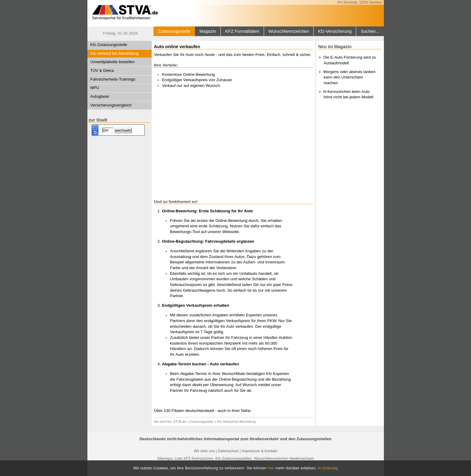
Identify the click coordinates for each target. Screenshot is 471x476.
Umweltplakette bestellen (113, 62)
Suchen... (370, 31)
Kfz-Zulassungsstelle (109, 45)
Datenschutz (228, 451)
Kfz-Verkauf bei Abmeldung (115, 53)
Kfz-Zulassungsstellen (234, 459)
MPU (95, 88)
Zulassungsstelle (174, 31)
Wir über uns (204, 451)
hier (271, 468)
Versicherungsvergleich (111, 105)
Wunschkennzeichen (289, 31)
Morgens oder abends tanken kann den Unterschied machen (349, 77)
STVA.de (180, 422)
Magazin (208, 31)
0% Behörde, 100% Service (359, 2)
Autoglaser (100, 96)
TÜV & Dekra (102, 71)
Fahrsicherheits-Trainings (113, 79)
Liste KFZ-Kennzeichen (194, 459)
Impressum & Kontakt (259, 451)
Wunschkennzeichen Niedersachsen (284, 459)
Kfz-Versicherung (335, 31)
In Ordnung (328, 468)
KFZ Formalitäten (242, 31)
